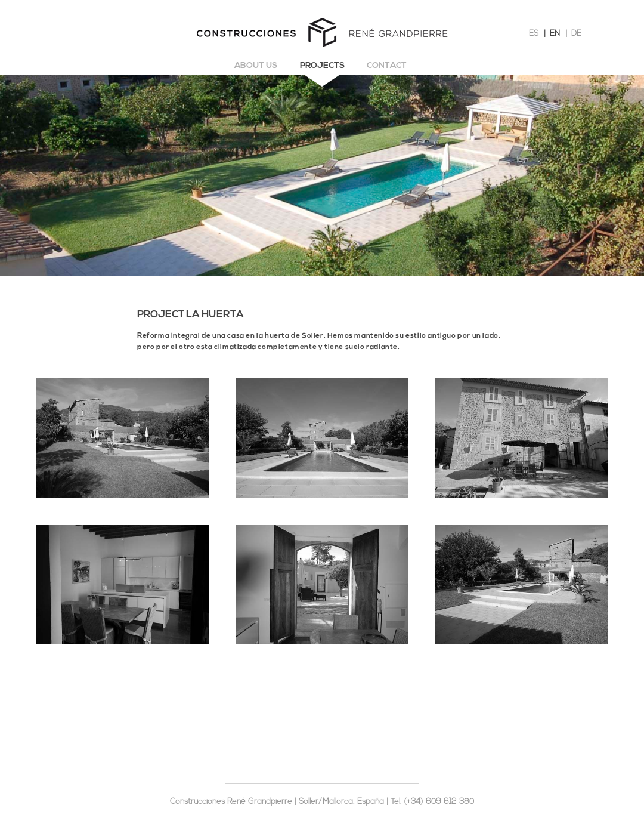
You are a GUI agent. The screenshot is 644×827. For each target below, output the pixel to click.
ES (534, 34)
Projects (322, 66)
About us (256, 66)
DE (576, 34)
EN (555, 34)
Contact (387, 66)
